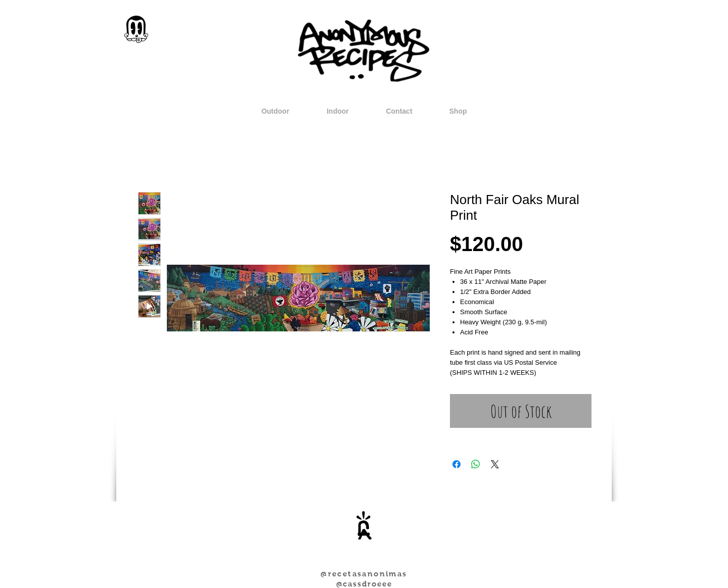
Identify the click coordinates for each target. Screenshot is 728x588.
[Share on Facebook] (457, 464)
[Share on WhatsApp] (476, 464)
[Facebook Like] (388, 557)
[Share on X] (495, 464)
